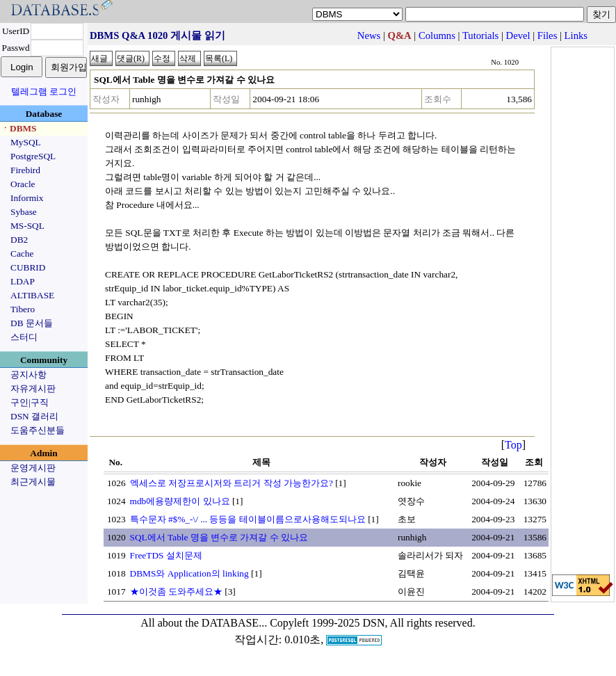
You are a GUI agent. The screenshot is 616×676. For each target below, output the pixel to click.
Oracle (23, 184)
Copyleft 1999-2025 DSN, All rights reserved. (373, 623)
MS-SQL (27, 226)
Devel (518, 35)
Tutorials (480, 35)
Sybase (24, 212)
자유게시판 (33, 388)
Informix (27, 198)
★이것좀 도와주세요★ (176, 591)
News (369, 35)
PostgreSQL (33, 156)
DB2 (19, 240)
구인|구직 (30, 402)
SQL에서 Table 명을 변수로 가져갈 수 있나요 (219, 537)
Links (576, 35)
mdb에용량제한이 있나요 (180, 501)
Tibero (23, 309)
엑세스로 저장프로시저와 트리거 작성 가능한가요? (232, 483)
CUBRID (28, 267)
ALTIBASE (32, 295)
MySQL (26, 142)
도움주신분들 (38, 430)
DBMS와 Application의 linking (189, 573)
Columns (437, 35)
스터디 (24, 337)
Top (513, 445)
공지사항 (29, 375)
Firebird (25, 170)
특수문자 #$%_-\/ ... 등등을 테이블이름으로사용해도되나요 (248, 519)
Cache (22, 254)
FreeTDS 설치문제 (166, 555)
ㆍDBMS (19, 128)
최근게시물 (33, 482)
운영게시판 (33, 468)
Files (548, 35)
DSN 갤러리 (34, 416)
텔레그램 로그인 (44, 91)
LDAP (23, 281)
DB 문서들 (32, 323)
